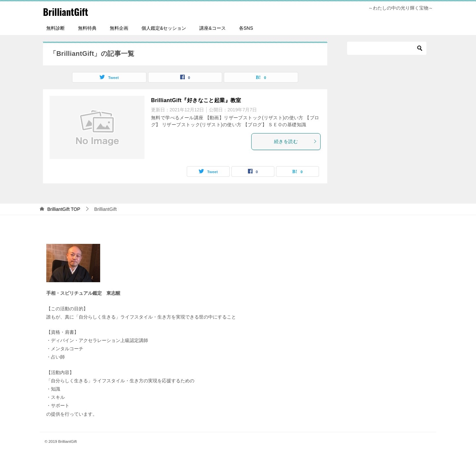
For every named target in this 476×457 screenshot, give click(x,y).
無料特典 (87, 28)
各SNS (246, 28)
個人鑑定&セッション (164, 28)
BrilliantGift (67, 11)
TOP (64, 209)
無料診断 (56, 28)
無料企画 (119, 28)
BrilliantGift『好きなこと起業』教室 (196, 100)
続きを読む (296, 141)
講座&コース (212, 28)
